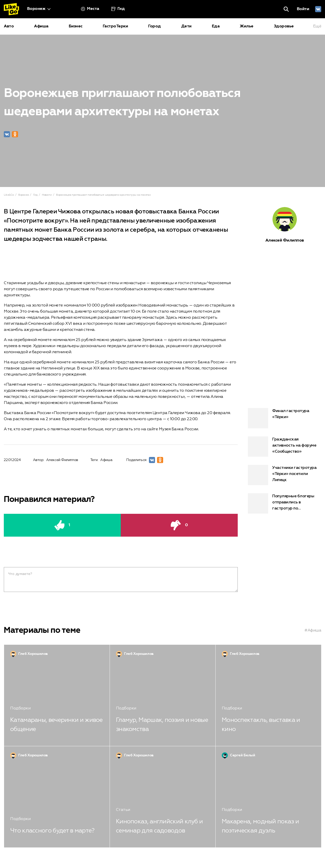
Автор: (39, 460)
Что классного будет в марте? (52, 831)
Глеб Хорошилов (33, 654)
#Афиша (313, 631)
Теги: (94, 460)
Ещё (317, 26)
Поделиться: (137, 460)
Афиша (106, 460)
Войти (303, 9)
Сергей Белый (243, 755)
